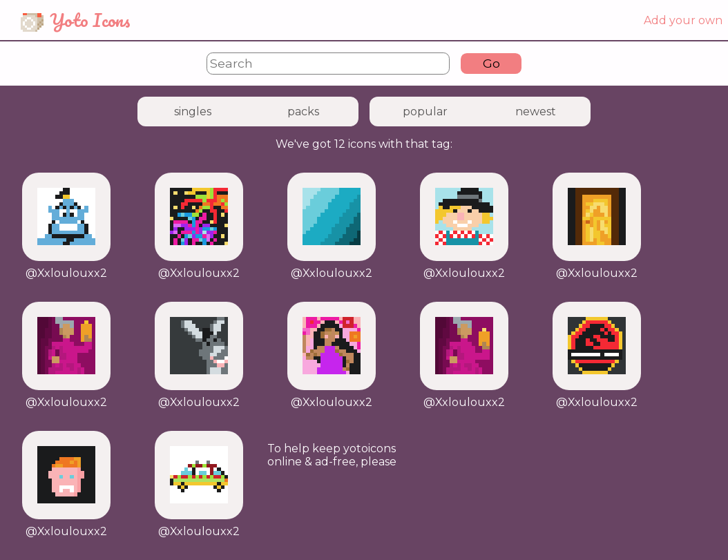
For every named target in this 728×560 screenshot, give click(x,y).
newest (536, 112)
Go (491, 63)
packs (303, 112)
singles (193, 112)
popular (425, 112)
